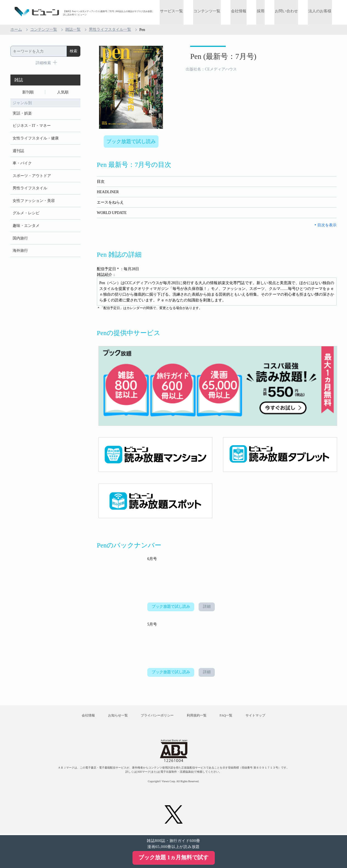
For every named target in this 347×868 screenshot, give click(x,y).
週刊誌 (18, 151)
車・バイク (22, 164)
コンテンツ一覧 (211, 12)
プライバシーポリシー (157, 716)
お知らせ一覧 (116, 716)
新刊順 (28, 92)
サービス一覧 (176, 12)
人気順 (63, 92)
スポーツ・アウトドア (32, 177)
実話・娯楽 (22, 114)
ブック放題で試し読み (131, 142)
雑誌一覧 (73, 30)
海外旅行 (20, 252)
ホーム (16, 30)
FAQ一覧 (228, 716)
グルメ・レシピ (26, 214)
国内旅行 (20, 240)
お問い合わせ (288, 12)
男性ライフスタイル (30, 189)
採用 (263, 12)
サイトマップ (258, 716)
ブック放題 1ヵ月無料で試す (174, 857)
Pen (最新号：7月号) (220, 57)
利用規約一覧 (197, 716)
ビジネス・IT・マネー (32, 126)
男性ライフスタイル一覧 (110, 30)
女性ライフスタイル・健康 (36, 139)
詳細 (207, 607)
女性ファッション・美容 (34, 202)
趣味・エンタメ (26, 227)
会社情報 (242, 12)
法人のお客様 (320, 12)
